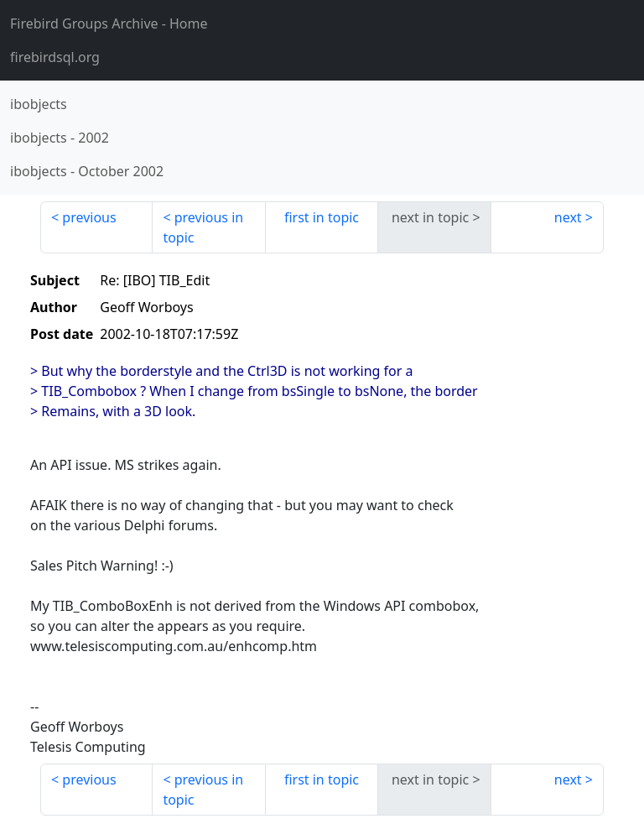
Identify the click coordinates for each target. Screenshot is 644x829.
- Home (109, 23)
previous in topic (203, 227)
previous (89, 217)
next (568, 217)
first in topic (322, 217)
